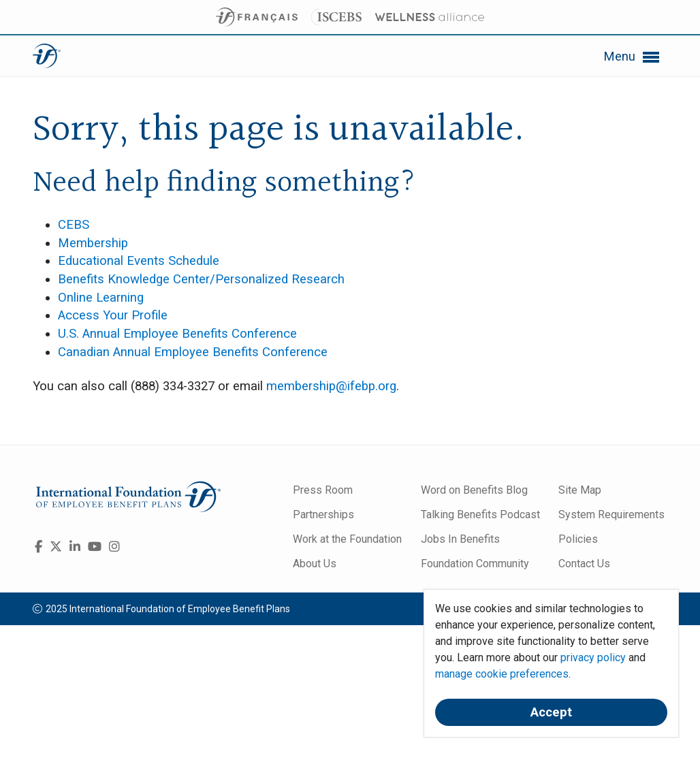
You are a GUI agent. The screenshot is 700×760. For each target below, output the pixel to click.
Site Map (580, 490)
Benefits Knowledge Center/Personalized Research (201, 279)
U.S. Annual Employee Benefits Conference (177, 334)
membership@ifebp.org (331, 386)
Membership (93, 243)
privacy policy (593, 658)
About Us (315, 564)
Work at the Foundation (347, 539)
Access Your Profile (113, 315)
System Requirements (611, 514)
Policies (578, 539)
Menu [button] (632, 57)
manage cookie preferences (502, 674)
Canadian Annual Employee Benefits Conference (193, 352)
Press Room (323, 490)
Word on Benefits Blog (474, 490)
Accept (551, 712)
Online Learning (101, 298)
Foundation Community (475, 564)
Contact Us (584, 564)
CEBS (74, 225)
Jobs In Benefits (460, 539)
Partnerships (323, 514)
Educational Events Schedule (139, 261)
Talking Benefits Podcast (480, 514)
